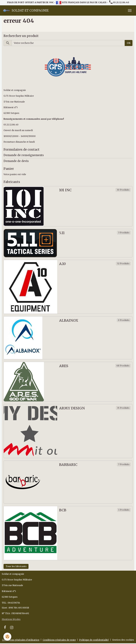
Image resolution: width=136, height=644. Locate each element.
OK (129, 43)
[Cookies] (8, 637)
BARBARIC (68, 465)
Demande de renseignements (24, 155)
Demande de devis (16, 161)
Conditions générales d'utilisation (21, 640)
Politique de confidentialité (94, 640)
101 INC (65, 190)
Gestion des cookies (123, 640)
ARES (64, 366)
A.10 (62, 264)
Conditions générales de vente (59, 640)
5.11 (62, 233)
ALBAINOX (69, 320)
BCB (63, 510)
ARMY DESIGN (72, 408)
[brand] (26, 10)
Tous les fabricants (16, 566)
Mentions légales (11, 619)
